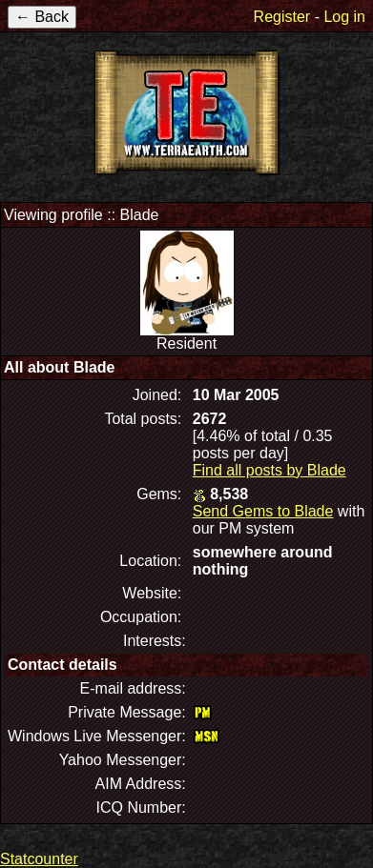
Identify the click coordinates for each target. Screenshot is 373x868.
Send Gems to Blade (263, 511)
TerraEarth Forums (187, 112)
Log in (344, 17)
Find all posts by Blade (269, 470)
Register (282, 17)
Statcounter (39, 859)
